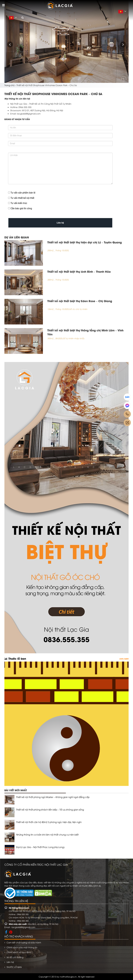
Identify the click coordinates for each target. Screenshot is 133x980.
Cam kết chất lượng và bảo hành (24, 942)
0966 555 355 (23, 914)
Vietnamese (123, 12)
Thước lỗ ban (15, 658)
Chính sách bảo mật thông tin (22, 947)
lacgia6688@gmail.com (23, 927)
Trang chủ (9, 85)
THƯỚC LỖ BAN (14, 967)
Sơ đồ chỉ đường (15, 957)
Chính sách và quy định (19, 952)
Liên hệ (10, 962)
